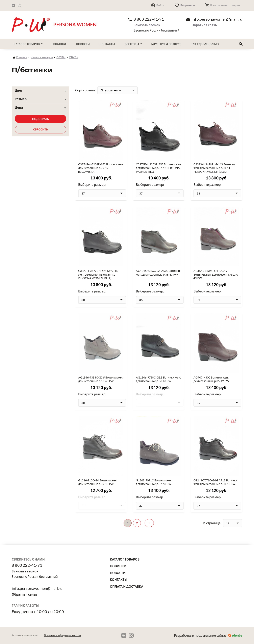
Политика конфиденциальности (62, 635)
